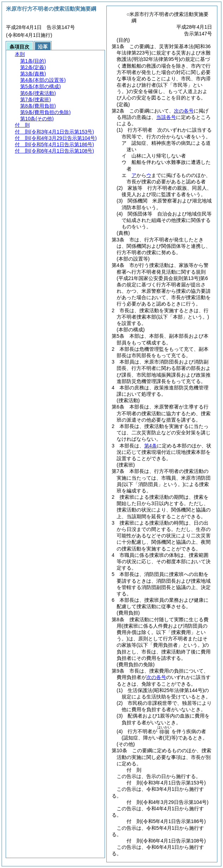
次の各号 (184, 111)
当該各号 (166, 117)
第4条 (151, 446)
